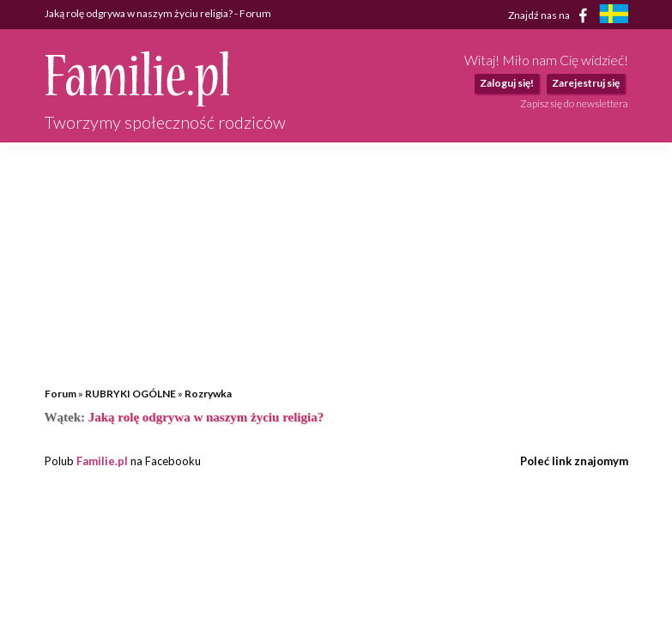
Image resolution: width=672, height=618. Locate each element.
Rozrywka (208, 394)
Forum (61, 394)
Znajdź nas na (551, 15)
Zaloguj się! (507, 83)
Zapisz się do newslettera (574, 103)
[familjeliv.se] (614, 16)
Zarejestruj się (586, 83)
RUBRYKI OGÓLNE (130, 394)
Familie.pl (102, 461)
